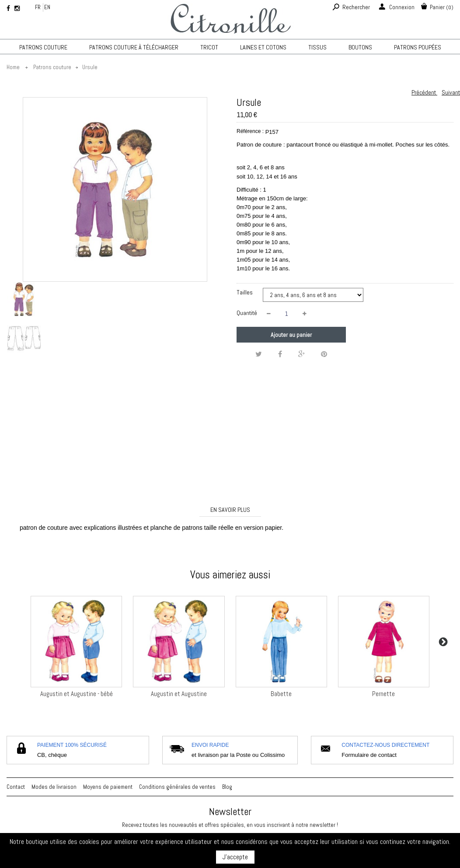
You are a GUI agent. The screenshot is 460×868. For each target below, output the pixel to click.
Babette (281, 694)
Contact (16, 787)
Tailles (245, 292)
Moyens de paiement (108, 787)
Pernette (383, 694)
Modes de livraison (54, 787)
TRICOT (209, 47)
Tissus (317, 47)
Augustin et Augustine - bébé (77, 694)
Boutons (360, 47)
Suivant (451, 92)
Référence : (250, 131)
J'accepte (235, 857)
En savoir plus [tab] (230, 510)
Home (13, 67)
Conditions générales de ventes (177, 787)
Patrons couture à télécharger (134, 47)
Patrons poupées (418, 47)
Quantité (247, 313)
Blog (227, 787)
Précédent (424, 92)
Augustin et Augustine (179, 694)
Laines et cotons (263, 47)
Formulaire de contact (369, 755)
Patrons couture (43, 47)
